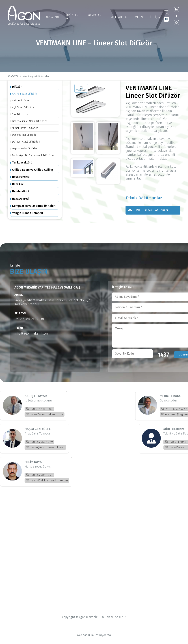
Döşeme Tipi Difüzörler (25, 135)
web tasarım (85, 635)
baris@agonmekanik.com (45, 414)
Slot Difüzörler (20, 114)
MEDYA (139, 17)
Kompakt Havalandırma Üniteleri (34, 206)
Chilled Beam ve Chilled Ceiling (33, 170)
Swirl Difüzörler (21, 101)
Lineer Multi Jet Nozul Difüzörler (30, 121)
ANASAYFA (13, 76)
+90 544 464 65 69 (39, 442)
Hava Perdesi (21, 177)
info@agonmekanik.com (32, 333)
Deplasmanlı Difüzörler (25, 149)
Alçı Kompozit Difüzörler (36, 76)
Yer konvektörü (22, 162)
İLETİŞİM (155, 17)
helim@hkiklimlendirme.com (47, 480)
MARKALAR (94, 17)
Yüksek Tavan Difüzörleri (25, 128)
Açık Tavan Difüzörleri (24, 107)
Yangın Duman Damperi (27, 213)
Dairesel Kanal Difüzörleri (26, 142)
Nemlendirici (20, 191)
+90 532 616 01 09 (39, 409)
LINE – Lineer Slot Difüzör (148, 210)
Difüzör (17, 87)
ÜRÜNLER (72, 17)
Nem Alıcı (18, 184)
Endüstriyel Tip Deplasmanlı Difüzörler (33, 155)
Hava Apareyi (21, 199)
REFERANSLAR (119, 17)
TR (166, 19)
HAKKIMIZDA (51, 17)
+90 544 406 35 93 (39, 475)
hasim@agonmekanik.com (45, 447)
